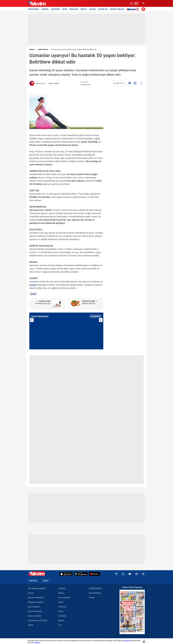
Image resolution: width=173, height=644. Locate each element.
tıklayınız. (37, 643)
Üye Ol (46, 581)
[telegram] (129, 83)
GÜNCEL (45, 9)
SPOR (65, 9)
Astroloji (62, 588)
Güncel (31, 593)
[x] (123, 574)
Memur (61, 593)
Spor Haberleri (34, 607)
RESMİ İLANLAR (117, 9)
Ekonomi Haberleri (36, 598)
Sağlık (31, 625)
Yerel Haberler (64, 598)
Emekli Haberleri (35, 611)
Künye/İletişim (95, 593)
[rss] (143, 574)
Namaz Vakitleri (35, 616)
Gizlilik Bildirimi (95, 588)
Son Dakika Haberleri (37, 588)
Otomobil (62, 607)
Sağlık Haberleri (43, 49)
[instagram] (136, 574)
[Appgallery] (94, 574)
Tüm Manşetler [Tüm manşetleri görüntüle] (96, 316)
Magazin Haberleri (36, 602)
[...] (141, 83)
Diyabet (33, 294)
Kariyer (92, 598)
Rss (60, 625)
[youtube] (130, 574)
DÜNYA (84, 9)
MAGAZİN (74, 9)
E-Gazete (62, 616)
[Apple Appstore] (66, 574)
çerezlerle (127, 641)
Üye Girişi (33, 581)
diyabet (33, 285)
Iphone (61, 620)
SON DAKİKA (33, 9)
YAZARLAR (103, 9)
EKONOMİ (55, 9)
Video (61, 602)
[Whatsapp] (135, 83)
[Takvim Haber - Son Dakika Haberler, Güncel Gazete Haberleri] (37, 3)
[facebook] (116, 574)
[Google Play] (81, 574)
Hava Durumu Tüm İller (38, 620)
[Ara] (143, 3)
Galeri (61, 611)
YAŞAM (92, 9)
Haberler (32, 49)
